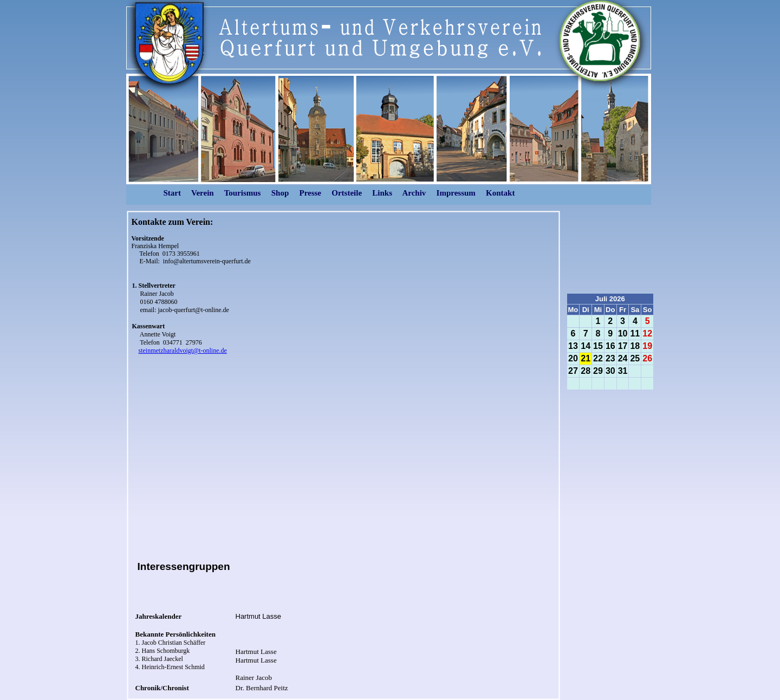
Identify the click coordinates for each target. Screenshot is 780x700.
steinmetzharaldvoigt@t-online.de (183, 351)
